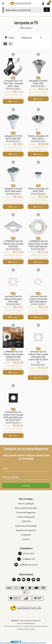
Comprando (26, 535)
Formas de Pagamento (26, 512)
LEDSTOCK (26, 521)
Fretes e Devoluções (26, 517)
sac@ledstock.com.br (26, 565)
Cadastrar (26, 486)
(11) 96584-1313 (26, 559)
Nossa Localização (26, 503)
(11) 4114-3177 (26, 554)
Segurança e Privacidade (26, 526)
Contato (26, 539)
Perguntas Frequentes (26, 530)
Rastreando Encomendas (26, 508)
